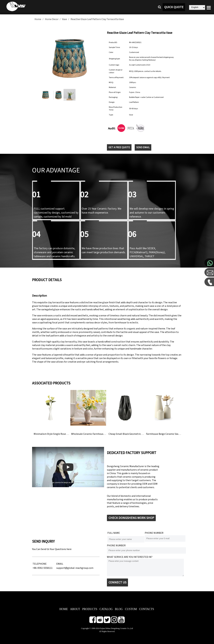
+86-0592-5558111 (43, 568)
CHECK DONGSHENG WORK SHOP (131, 518)
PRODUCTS (90, 609)
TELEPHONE (40, 564)
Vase (64, 19)
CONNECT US (117, 582)
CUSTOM (131, 609)
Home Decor (52, 19)
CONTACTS (147, 609)
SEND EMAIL (143, 147)
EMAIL (60, 564)
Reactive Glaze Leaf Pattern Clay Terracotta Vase (97, 19)
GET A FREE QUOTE (119, 147)
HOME (64, 609)
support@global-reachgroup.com (75, 568)
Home (38, 19)
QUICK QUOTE (174, 7)
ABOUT (75, 609)
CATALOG (106, 609)
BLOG (119, 609)
